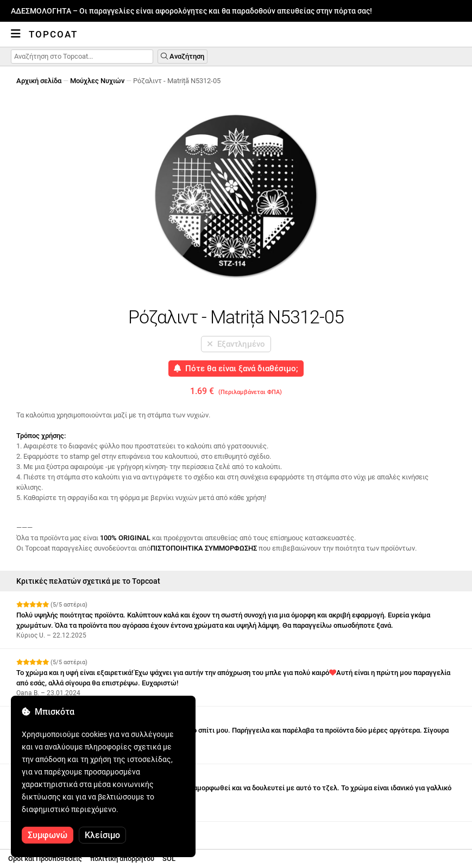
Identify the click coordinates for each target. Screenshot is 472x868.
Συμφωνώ (48, 835)
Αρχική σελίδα (39, 81)
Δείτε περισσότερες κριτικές (67, 831)
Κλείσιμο (102, 835)
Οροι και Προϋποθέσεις (45, 858)
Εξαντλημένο (236, 344)
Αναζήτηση (182, 56)
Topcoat (53, 34)
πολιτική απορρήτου (122, 858)
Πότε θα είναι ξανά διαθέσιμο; (236, 369)
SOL (169, 858)
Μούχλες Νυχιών (97, 81)
